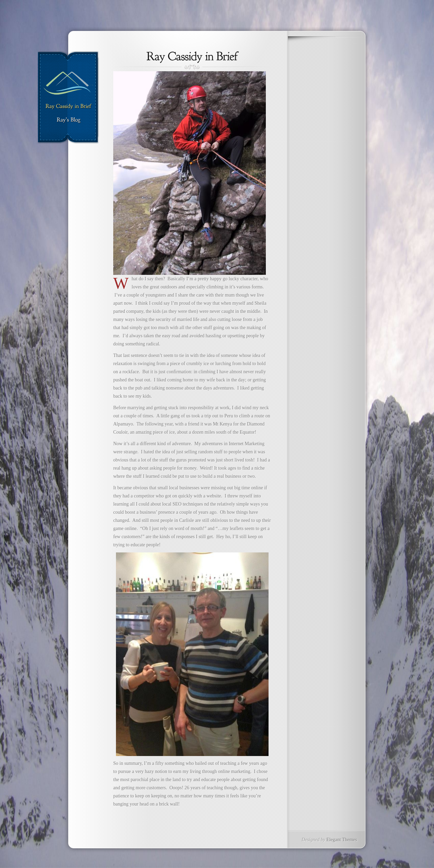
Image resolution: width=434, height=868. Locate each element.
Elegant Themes (342, 840)
